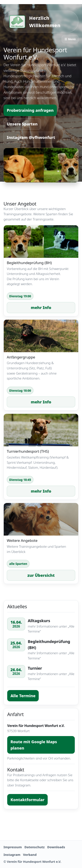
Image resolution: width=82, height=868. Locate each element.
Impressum (13, 847)
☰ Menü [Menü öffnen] (70, 39)
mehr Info (41, 307)
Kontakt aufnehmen (41, 824)
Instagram (12, 855)
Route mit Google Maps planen (34, 745)
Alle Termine (23, 696)
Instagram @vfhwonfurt (31, 137)
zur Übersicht (41, 575)
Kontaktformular (27, 800)
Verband (30, 855)
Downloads (56, 847)
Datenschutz (35, 847)
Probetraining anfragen (30, 110)
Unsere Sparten (22, 124)
